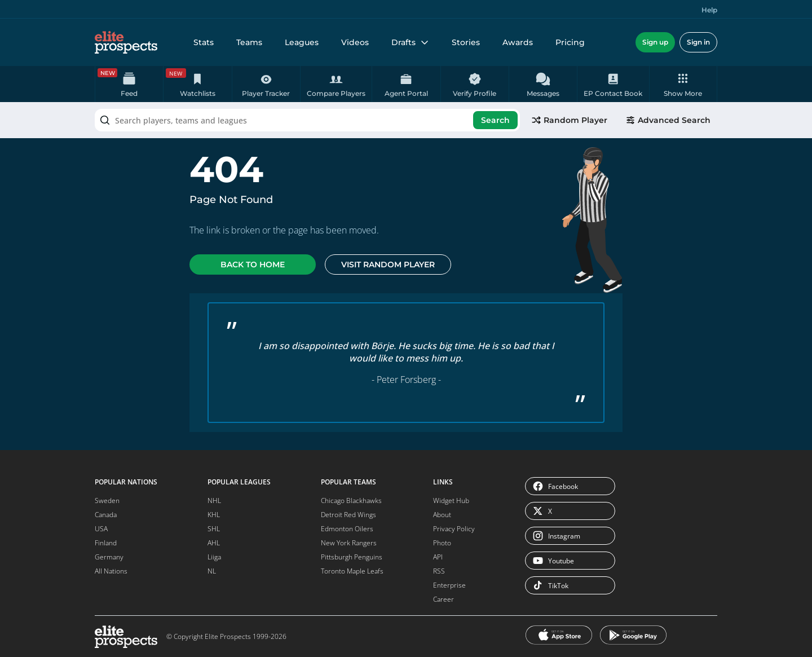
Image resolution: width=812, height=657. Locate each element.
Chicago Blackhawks (351, 501)
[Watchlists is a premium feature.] (197, 84)
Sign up (655, 42)
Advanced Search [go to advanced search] (668, 120)
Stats (204, 42)
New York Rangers (349, 543)
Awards (518, 42)
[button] (683, 84)
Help (709, 10)
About (442, 515)
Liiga (214, 557)
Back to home (253, 264)
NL (212, 571)
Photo (442, 543)
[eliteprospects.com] (126, 42)
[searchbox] (307, 120)
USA (101, 529)
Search (495, 120)
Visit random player (388, 264)
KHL (214, 515)
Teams (249, 42)
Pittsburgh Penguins (352, 557)
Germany (109, 557)
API (438, 557)
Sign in (698, 42)
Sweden (107, 501)
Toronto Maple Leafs (352, 571)
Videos (355, 42)
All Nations (111, 571)
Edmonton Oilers (347, 529)
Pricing (570, 42)
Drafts (410, 42)
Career (443, 599)
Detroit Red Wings (348, 515)
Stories (466, 42)
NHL (214, 501)
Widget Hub (451, 501)
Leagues (302, 42)
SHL (214, 529)
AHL (214, 543)
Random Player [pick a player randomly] (569, 120)
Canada (106, 515)
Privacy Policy (454, 529)
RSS (439, 571)
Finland (106, 543)
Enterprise (449, 585)
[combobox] (307, 120)
